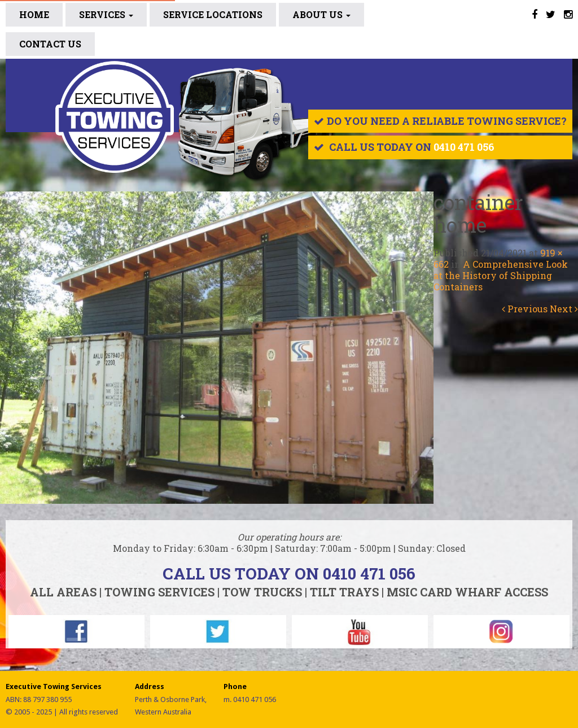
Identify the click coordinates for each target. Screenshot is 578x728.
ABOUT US (321, 14)
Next (564, 309)
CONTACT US (50, 44)
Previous (525, 309)
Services (106, 14)
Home (34, 14)
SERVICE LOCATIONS (213, 14)
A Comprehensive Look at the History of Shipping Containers (501, 275)
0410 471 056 (464, 147)
